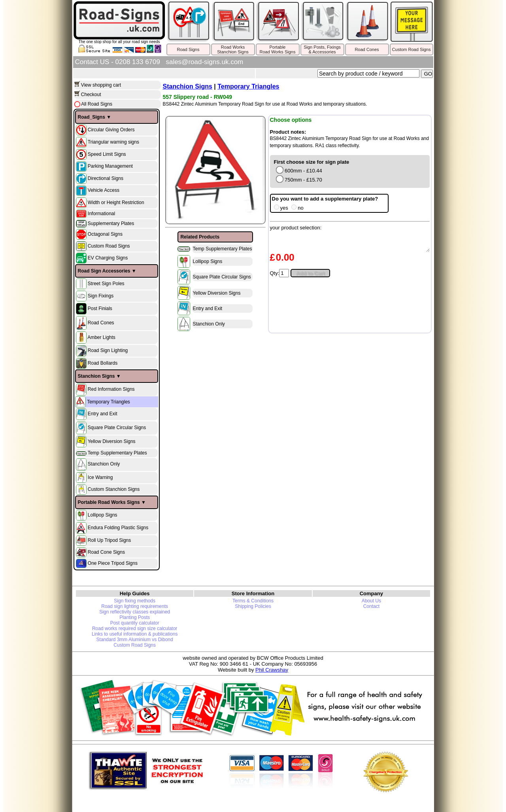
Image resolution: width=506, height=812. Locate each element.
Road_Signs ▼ (95, 117)
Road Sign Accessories (104, 271)
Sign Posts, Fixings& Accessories (322, 49)
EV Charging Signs (108, 258)
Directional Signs (106, 178)
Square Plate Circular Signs (117, 428)
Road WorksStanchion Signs (233, 49)
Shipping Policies (253, 606)
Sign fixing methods (135, 601)
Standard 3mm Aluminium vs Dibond (135, 640)
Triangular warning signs (113, 142)
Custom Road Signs (412, 49)
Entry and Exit (103, 414)
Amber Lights (101, 337)
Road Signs (188, 49)
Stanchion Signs (96, 376)
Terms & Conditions (253, 601)
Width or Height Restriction (116, 202)
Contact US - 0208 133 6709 (118, 62)
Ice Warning (100, 477)
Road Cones (367, 49)
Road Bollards (103, 363)
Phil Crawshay (272, 670)
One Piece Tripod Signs (113, 563)
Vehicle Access (104, 190)
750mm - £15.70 (299, 180)
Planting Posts (135, 617)
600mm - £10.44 (299, 171)
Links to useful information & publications (135, 634)
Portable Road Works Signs (109, 502)
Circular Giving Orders (111, 129)
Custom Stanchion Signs (114, 489)
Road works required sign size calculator (135, 628)
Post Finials (100, 309)
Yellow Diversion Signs (112, 441)
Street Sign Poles (106, 284)
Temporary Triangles (109, 402)
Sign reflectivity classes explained (135, 612)
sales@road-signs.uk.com (204, 62)
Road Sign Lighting (108, 351)
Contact (371, 606)
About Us (371, 601)
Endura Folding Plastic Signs (118, 528)
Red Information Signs (111, 389)
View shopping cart (101, 85)
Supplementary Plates (111, 223)
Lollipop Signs (103, 515)
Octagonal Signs (105, 234)
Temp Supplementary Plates (117, 453)
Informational (101, 214)
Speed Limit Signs (107, 154)
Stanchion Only (104, 464)
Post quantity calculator (135, 623)
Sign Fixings (101, 296)
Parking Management (110, 166)
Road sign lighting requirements (135, 606)
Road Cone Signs (106, 552)
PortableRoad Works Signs (278, 49)
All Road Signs (96, 104)
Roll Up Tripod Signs (109, 540)
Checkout (91, 95)
